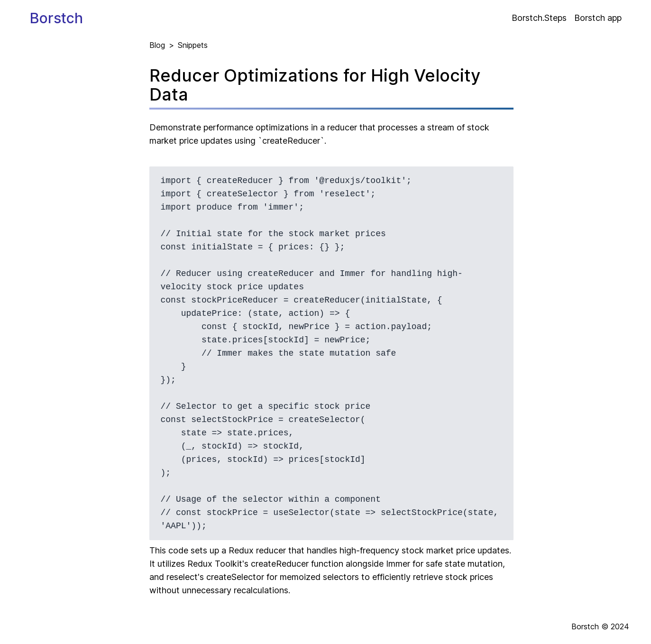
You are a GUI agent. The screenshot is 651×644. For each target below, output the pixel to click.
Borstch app (598, 18)
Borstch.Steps (539, 18)
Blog (157, 45)
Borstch (56, 18)
